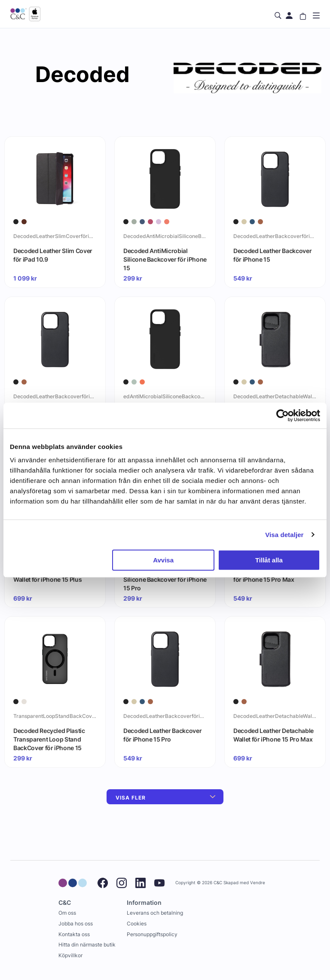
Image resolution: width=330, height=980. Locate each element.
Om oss (67, 913)
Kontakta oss (74, 934)
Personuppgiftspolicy (152, 934)
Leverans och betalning (155, 913)
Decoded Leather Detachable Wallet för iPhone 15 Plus (53, 575)
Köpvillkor (70, 955)
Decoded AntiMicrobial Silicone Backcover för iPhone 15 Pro (165, 579)
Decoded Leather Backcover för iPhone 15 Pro (162, 735)
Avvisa (163, 560)
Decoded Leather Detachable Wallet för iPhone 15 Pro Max (273, 735)
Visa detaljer (284, 535)
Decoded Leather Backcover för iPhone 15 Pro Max (272, 575)
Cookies (137, 924)
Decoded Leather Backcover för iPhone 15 (272, 255)
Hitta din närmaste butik (87, 945)
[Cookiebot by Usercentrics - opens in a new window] (283, 415)
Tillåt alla (269, 560)
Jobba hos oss (76, 924)
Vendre (258, 883)
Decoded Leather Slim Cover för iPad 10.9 (53, 255)
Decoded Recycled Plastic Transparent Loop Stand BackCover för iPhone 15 (49, 739)
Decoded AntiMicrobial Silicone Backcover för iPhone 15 (165, 259)
